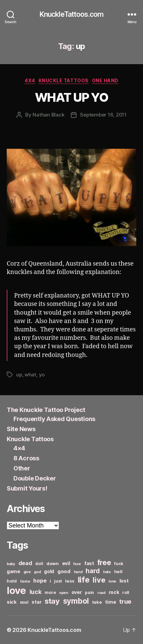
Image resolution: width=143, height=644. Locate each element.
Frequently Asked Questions (54, 419)
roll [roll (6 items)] (126, 592)
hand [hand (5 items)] (78, 572)
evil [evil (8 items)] (66, 563)
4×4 (19, 448)
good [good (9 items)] (64, 571)
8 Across (26, 458)
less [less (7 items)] (70, 581)
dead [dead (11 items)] (25, 563)
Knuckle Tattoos (64, 80)
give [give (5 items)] (27, 572)
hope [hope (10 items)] (40, 581)
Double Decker (35, 478)
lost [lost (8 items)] (124, 581)
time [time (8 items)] (110, 602)
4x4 (30, 80)
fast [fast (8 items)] (89, 563)
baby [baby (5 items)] (11, 564)
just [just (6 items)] (58, 581)
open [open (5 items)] (64, 593)
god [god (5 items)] (37, 572)
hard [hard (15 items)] (93, 571)
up (19, 375)
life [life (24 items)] (84, 580)
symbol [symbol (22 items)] (76, 601)
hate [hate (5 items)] (107, 572)
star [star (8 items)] (36, 602)
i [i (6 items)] (50, 581)
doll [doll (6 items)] (39, 564)
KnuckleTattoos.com (71, 14)
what (30, 375)
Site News (21, 429)
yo (42, 375)
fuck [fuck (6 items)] (119, 564)
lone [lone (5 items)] (112, 581)
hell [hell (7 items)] (118, 571)
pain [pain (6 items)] (89, 592)
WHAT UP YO (71, 97)
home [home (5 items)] (25, 581)
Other (22, 468)
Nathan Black (48, 115)
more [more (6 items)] (50, 592)
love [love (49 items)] (16, 590)
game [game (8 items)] (13, 571)
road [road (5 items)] (101, 593)
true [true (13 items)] (125, 601)
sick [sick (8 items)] (12, 602)
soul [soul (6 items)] (24, 602)
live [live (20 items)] (99, 580)
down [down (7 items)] (53, 563)
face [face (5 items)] (77, 564)
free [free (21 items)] (104, 562)
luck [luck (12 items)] (36, 592)
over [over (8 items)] (77, 592)
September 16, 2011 (103, 115)
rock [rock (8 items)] (114, 592)
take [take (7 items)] (97, 602)
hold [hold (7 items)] (12, 581)
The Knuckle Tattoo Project (46, 410)
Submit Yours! (27, 488)
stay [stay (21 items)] (52, 601)
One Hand (105, 80)
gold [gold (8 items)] (49, 571)
